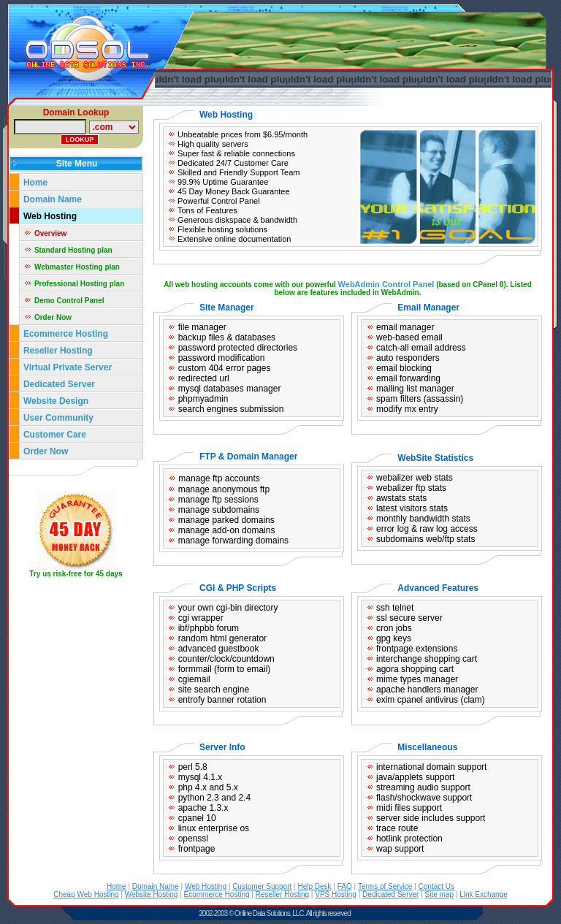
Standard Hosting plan (73, 250)
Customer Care (55, 435)
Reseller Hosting (58, 351)
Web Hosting (50, 216)
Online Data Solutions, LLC (269, 913)
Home (35, 183)
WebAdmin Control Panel (386, 284)
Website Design (56, 401)
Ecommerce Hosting (66, 334)
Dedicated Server (60, 384)
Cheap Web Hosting (86, 894)
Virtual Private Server (69, 367)
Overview (50, 233)
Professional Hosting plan (79, 284)
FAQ (345, 886)
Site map (439, 894)
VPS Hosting (336, 894)
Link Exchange (484, 894)
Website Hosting (152, 894)
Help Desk (314, 886)
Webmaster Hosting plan (77, 267)
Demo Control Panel (69, 301)
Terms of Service (385, 886)
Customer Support (262, 886)
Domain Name (53, 199)
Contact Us (436, 886)
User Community (58, 418)
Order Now (53, 317)
